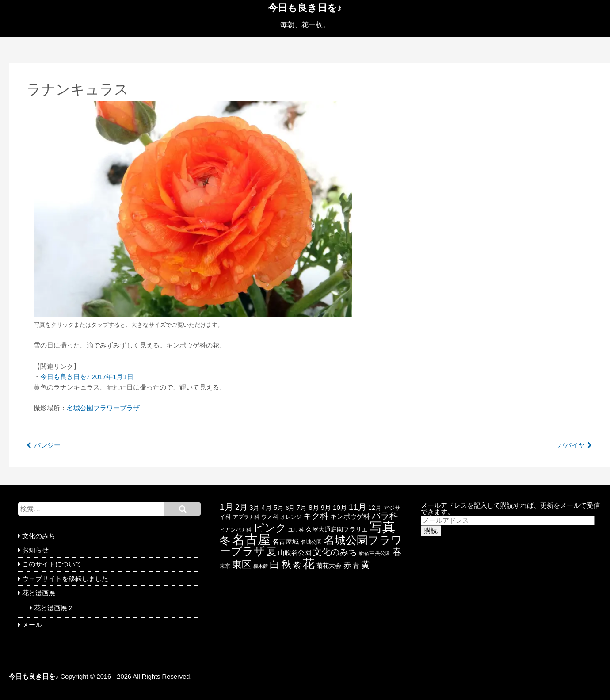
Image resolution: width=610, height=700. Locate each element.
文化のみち (39, 536)
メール (32, 625)
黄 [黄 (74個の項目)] (366, 565)
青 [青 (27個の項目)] (356, 566)
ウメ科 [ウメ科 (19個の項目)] (270, 517)
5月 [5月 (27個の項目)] (279, 508)
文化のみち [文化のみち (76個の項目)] (335, 552)
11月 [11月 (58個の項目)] (358, 507)
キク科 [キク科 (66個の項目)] (316, 516)
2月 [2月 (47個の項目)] (241, 507)
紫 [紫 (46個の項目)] (297, 565)
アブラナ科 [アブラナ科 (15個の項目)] (246, 517)
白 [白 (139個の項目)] (275, 564)
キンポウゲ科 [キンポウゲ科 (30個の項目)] (350, 516)
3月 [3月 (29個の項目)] (254, 507)
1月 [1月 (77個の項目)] (227, 507)
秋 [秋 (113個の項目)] (286, 564)
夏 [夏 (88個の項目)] (272, 552)
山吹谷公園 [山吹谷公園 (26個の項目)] (295, 553)
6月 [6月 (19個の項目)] (290, 508)
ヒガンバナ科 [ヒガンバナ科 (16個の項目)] (236, 530)
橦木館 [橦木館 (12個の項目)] (261, 566)
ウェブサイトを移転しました (65, 579)
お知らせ (35, 550)
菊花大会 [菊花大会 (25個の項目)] (329, 566)
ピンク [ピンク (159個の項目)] (270, 528)
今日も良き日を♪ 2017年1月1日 (87, 377)
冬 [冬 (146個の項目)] (225, 540)
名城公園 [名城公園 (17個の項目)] (311, 542)
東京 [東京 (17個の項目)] (225, 566)
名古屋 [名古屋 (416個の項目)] (251, 539)
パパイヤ (572, 445)
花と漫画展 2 (53, 608)
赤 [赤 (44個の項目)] (347, 565)
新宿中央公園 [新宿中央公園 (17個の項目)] (375, 553)
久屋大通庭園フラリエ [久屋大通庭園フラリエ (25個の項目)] (337, 529)
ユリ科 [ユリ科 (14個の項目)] (296, 530)
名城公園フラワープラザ (103, 408)
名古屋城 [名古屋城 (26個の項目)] (286, 542)
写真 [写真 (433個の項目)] (382, 527)
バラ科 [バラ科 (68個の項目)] (385, 516)
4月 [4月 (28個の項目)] (267, 507)
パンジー (47, 445)
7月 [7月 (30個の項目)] (302, 507)
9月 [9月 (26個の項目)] (326, 508)
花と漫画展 (39, 593)
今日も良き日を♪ (305, 8)
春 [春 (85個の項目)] (397, 552)
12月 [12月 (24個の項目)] (375, 508)
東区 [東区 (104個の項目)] (242, 564)
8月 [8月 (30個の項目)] (314, 507)
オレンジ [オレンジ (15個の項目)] (291, 517)
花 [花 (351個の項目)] (309, 563)
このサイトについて (52, 564)
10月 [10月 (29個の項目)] (340, 507)
